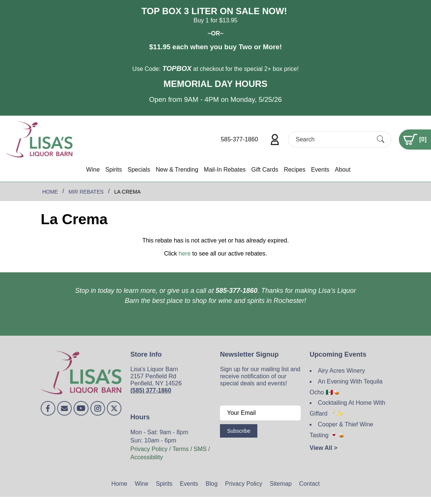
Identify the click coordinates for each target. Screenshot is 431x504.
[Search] (333, 139)
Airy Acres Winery (341, 371)
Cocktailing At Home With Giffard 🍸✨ (348, 408)
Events (320, 170)
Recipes (295, 170)
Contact (309, 484)
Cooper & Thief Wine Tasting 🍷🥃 (341, 430)
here (185, 253)
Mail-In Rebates (225, 170)
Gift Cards (265, 170)
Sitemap (281, 484)
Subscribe (239, 431)
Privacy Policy (244, 484)
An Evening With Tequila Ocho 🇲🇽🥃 (346, 387)
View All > (323, 448)
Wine (93, 170)
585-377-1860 (239, 139)
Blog (212, 484)
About (343, 170)
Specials (139, 170)
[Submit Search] (381, 139)
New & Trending (177, 170)
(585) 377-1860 (151, 390)
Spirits (114, 170)
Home (119, 484)
